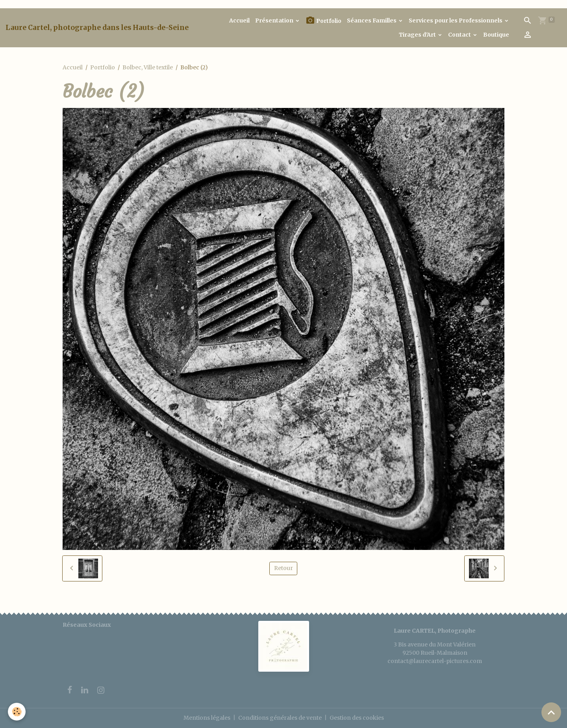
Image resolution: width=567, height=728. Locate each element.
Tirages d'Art (418, 35)
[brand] (97, 28)
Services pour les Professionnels (456, 20)
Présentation (275, 20)
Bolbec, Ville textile (148, 67)
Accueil (239, 20)
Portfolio (323, 21)
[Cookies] (17, 712)
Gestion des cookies (357, 718)
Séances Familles (372, 20)
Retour (283, 568)
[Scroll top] (551, 712)
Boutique (496, 35)
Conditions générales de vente (280, 718)
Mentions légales (207, 718)
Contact (460, 35)
